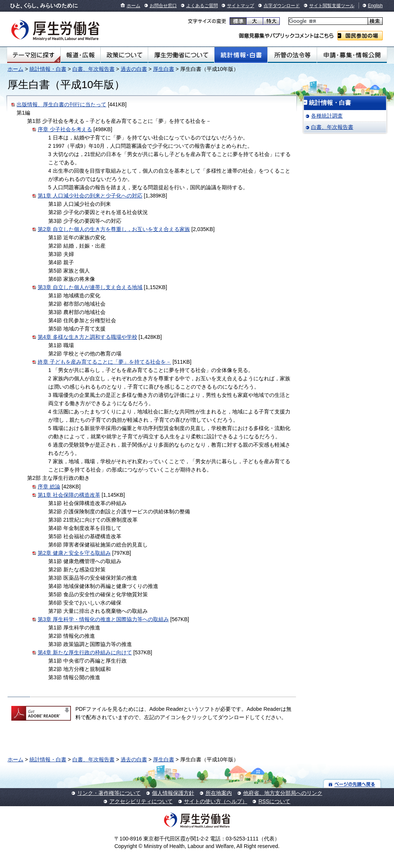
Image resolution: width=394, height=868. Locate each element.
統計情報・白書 (241, 55)
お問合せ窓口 (163, 6)
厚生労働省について (181, 55)
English (375, 6)
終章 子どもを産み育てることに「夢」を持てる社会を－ (104, 362)
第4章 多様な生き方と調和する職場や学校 (87, 337)
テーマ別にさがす (34, 55)
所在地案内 (219, 793)
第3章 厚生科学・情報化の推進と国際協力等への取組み (103, 619)
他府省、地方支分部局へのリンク (283, 793)
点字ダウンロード (282, 6)
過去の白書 (134, 69)
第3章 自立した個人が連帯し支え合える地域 (90, 287)
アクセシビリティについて (141, 801)
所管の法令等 (292, 55)
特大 (271, 21)
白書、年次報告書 (94, 69)
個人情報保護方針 (173, 793)
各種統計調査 (327, 116)
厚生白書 (164, 69)
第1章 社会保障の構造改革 (69, 495)
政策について (124, 55)
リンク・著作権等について (109, 793)
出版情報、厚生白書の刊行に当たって (61, 104)
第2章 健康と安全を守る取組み (74, 553)
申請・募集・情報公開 (352, 55)
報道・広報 (80, 55)
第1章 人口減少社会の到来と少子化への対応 (90, 196)
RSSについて (274, 801)
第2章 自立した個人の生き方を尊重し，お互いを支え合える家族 (114, 229)
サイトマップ (241, 6)
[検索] (327, 21)
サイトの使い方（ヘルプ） (216, 801)
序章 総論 (49, 487)
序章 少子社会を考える (65, 129)
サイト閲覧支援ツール (332, 6)
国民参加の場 (360, 36)
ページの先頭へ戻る (352, 784)
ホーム (133, 6)
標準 (238, 21)
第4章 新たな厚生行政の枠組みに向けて (85, 652)
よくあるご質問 (202, 6)
